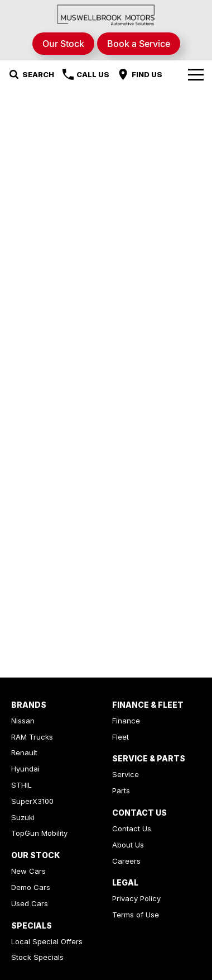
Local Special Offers (47, 941)
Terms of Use (136, 915)
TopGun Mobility (39, 833)
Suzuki (23, 817)
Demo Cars (31, 887)
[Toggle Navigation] (196, 74)
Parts (121, 790)
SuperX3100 (32, 801)
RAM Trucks (32, 737)
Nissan (23, 721)
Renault (24, 752)
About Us (128, 845)
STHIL (21, 785)
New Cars (28, 871)
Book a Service (139, 44)
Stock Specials (37, 957)
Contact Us (132, 828)
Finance (126, 721)
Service (126, 774)
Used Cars (30, 903)
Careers (126, 861)
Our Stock (63, 44)
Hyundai (25, 769)
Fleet (121, 737)
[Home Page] (106, 15)
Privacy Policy (136, 898)
